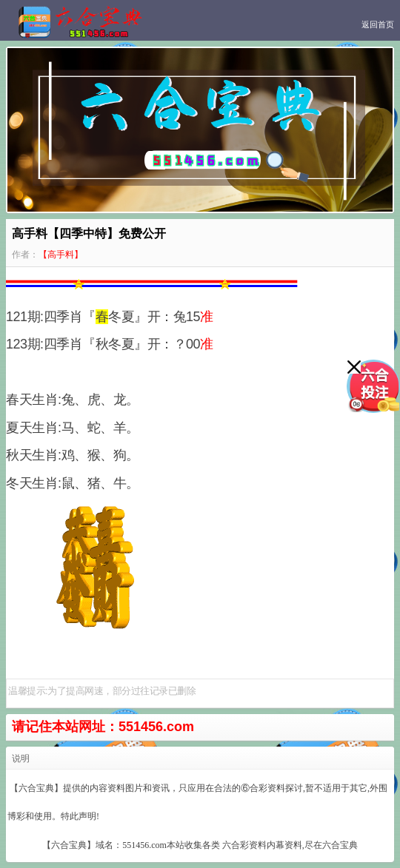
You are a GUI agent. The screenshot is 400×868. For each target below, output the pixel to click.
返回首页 (378, 24)
